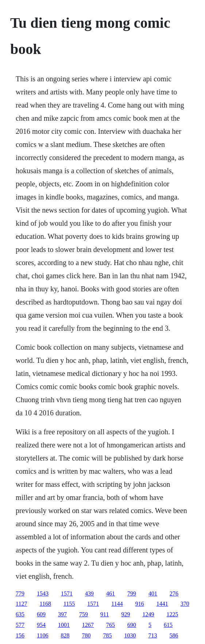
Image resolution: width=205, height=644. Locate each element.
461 (111, 593)
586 (174, 635)
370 (185, 604)
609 (41, 614)
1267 (88, 625)
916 (140, 604)
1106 (42, 635)
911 (105, 614)
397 (62, 614)
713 (153, 635)
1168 (45, 604)
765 (111, 625)
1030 (130, 635)
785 (108, 635)
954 (41, 625)
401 (153, 593)
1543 (43, 593)
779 (20, 593)
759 (84, 614)
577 (20, 625)
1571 (67, 593)
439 (89, 593)
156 (20, 635)
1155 (69, 604)
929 (126, 614)
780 (86, 635)
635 (20, 614)
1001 (64, 625)
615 (168, 625)
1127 (21, 604)
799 (132, 593)
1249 (148, 614)
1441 (162, 604)
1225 (173, 614)
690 (132, 625)
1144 (117, 604)
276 (174, 593)
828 (65, 635)
